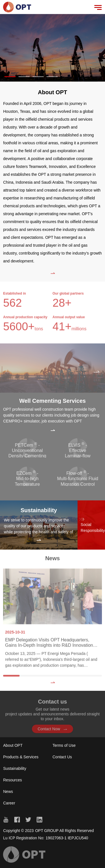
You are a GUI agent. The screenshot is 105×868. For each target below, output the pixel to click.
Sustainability (15, 768)
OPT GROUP (47, 831)
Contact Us (62, 757)
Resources (12, 780)
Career (9, 803)
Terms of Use (64, 745)
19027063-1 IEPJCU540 (67, 838)
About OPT (13, 745)
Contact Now (52, 731)
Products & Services (21, 757)
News (8, 791)
